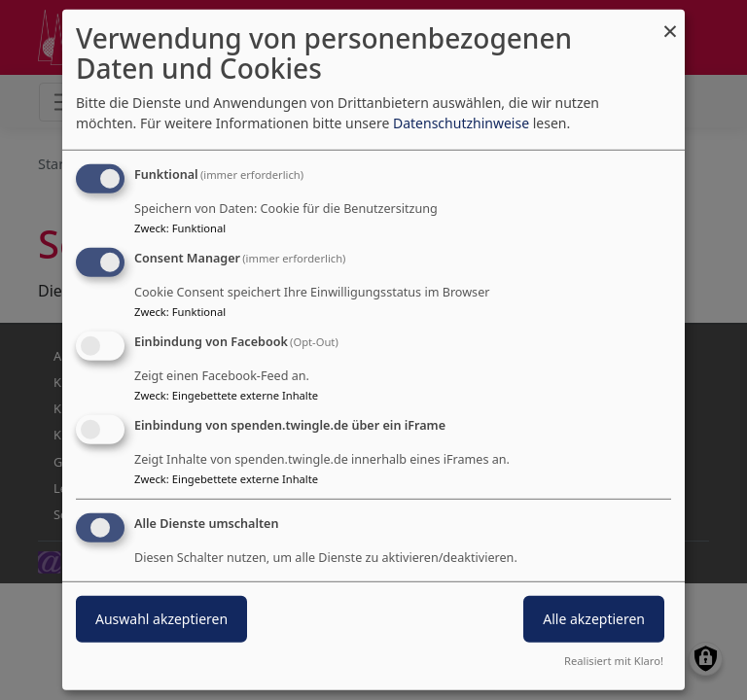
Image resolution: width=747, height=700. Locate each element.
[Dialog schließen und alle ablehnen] (670, 22)
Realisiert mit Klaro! (614, 661)
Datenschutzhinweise (461, 123)
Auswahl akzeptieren (161, 618)
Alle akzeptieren (594, 618)
